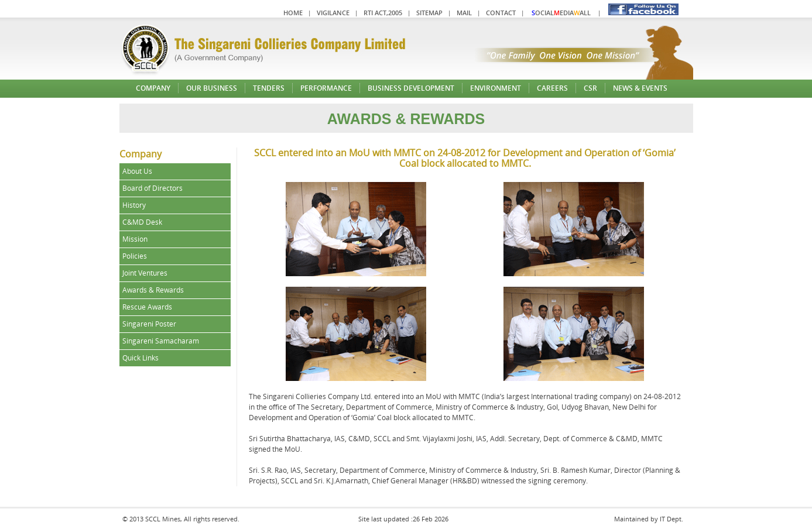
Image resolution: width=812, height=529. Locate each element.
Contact (501, 13)
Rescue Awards (147, 307)
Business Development (411, 88)
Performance (326, 88)
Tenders (269, 88)
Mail (464, 13)
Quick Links (141, 358)
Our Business (212, 88)
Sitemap (429, 13)
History (134, 205)
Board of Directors (153, 188)
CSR (590, 88)
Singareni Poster (149, 324)
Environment (496, 88)
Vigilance (333, 13)
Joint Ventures (145, 273)
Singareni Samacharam (161, 341)
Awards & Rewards (153, 290)
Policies (135, 256)
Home (293, 13)
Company (153, 88)
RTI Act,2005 (383, 13)
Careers (552, 88)
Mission (135, 239)
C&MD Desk (142, 222)
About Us (137, 171)
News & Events (640, 88)
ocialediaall (561, 13)
